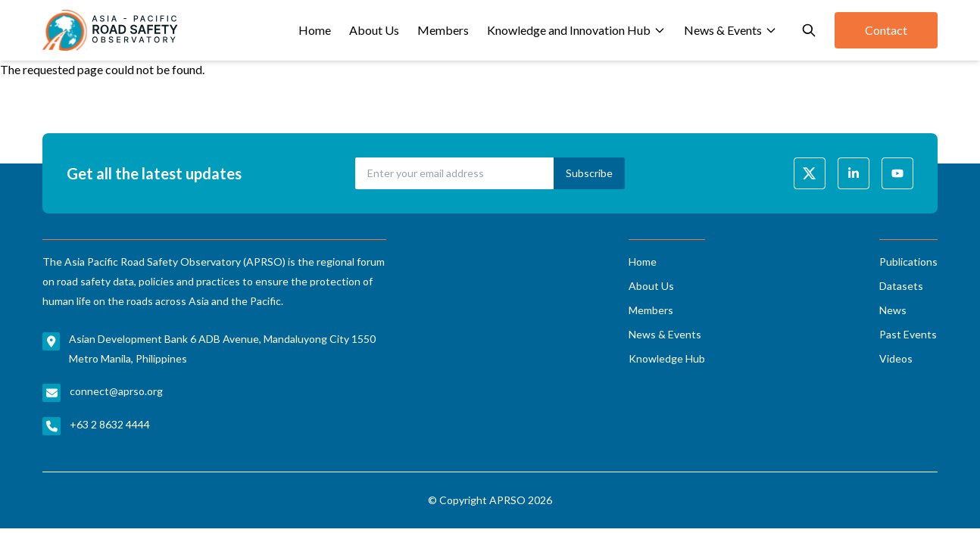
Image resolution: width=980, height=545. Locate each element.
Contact (886, 30)
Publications (908, 262)
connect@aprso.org (116, 391)
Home (315, 30)
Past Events (908, 334)
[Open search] (809, 30)
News (893, 310)
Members (443, 30)
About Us (374, 30)
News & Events (730, 30)
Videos (896, 358)
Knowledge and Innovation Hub (576, 30)
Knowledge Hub (667, 358)
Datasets (901, 286)
